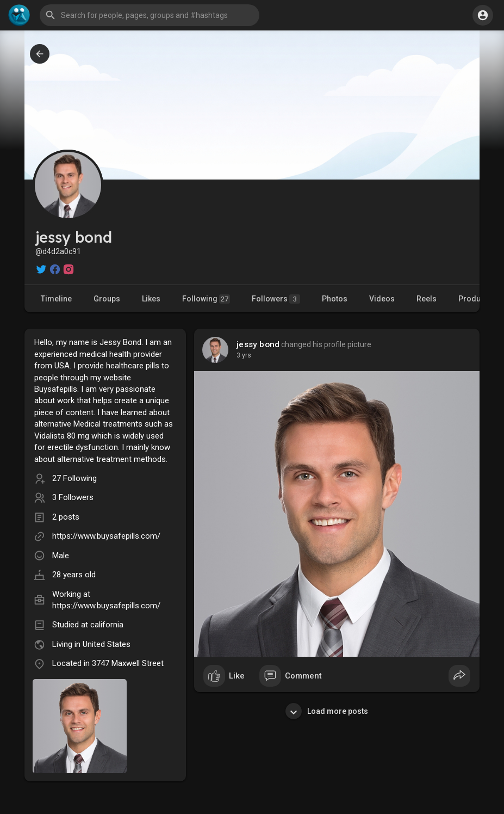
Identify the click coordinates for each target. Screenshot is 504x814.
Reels (427, 299)
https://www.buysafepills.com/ (106, 536)
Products (475, 299)
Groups (107, 299)
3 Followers (73, 497)
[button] (150, 15)
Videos (382, 299)
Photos (335, 299)
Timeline (56, 299)
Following (206, 299)
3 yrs (244, 355)
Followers (276, 299)
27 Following (74, 478)
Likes (151, 299)
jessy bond (258, 344)
